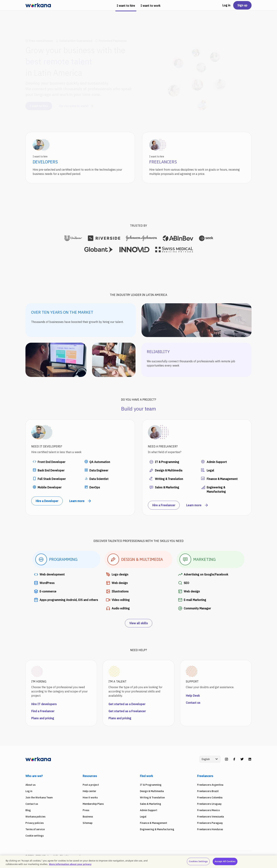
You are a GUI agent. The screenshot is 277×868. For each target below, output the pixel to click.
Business (88, 817)
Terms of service (35, 829)
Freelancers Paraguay (210, 823)
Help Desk (193, 696)
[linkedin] (250, 759)
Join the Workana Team (39, 798)
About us (30, 785)
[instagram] (226, 759)
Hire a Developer (47, 501)
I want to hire (39, 103)
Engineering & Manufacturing (157, 829)
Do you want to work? (77, 103)
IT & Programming (151, 785)
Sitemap (88, 823)
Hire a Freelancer (164, 505)
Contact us (193, 703)
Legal (143, 817)
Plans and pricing (43, 718)
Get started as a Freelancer (127, 711)
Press (86, 810)
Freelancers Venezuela (210, 817)
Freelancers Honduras (210, 829)
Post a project (91, 785)
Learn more (80, 501)
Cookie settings (35, 836)
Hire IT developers (44, 704)
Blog (28, 810)
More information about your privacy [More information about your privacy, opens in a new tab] (70, 864)
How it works (90, 798)
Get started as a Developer (127, 704)
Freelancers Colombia (210, 798)
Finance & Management (154, 823)
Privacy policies (35, 823)
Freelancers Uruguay (209, 804)
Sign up (242, 5)
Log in (226, 5)
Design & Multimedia (152, 791)
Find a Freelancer (43, 711)
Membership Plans (93, 804)
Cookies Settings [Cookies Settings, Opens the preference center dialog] (198, 861)
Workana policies (35, 817)
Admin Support (149, 810)
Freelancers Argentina (210, 785)
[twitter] (242, 759)
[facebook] (234, 759)
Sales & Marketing (151, 804)
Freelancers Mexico (208, 810)
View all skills (139, 623)
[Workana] (38, 5)
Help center (89, 791)
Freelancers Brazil (208, 791)
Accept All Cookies (225, 861)
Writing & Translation (152, 798)
